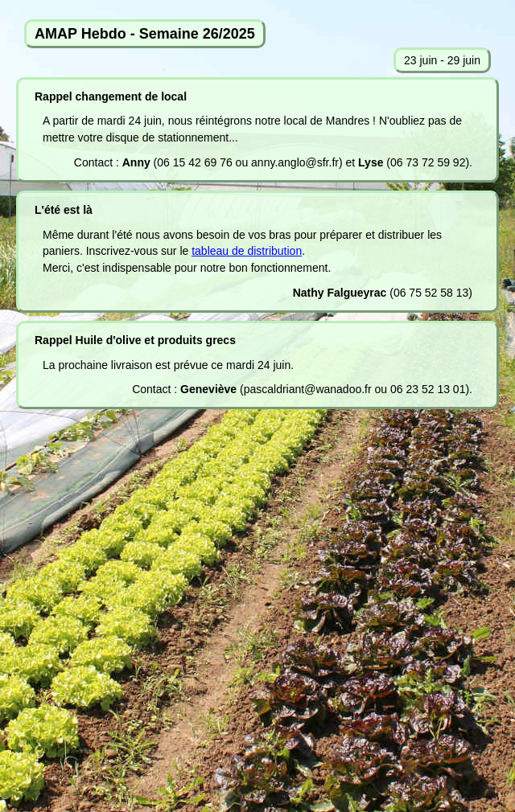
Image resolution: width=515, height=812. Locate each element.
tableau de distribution (247, 251)
